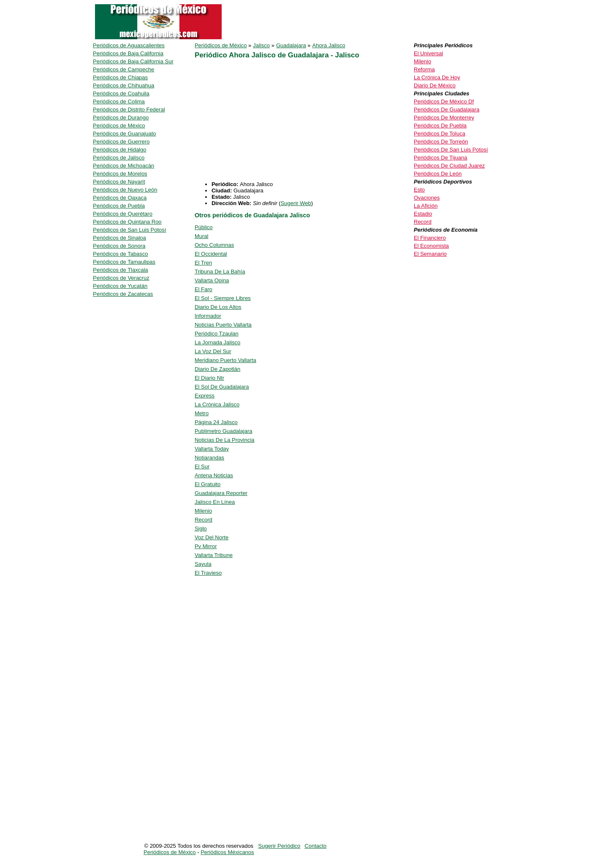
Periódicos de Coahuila (121, 93)
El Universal (428, 53)
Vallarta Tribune (214, 555)
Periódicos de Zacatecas (123, 294)
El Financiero (430, 238)
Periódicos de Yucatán (120, 286)
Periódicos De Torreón (441, 142)
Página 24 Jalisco (216, 422)
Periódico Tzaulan (217, 334)
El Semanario (430, 254)
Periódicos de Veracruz (121, 278)
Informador (208, 316)
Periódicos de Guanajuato (125, 134)
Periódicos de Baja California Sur (133, 61)
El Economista (431, 246)
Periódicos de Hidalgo (119, 150)
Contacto (315, 846)
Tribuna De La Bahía (220, 272)
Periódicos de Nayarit (119, 182)
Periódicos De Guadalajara (446, 110)
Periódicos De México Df (444, 101)
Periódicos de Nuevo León (125, 190)
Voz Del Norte (212, 537)
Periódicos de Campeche (123, 69)
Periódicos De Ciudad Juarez (449, 166)
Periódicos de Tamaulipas (124, 262)
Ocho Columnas (214, 245)
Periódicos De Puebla (440, 126)
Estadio (423, 214)
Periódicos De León (438, 174)
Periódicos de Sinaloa (119, 238)
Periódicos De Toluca (440, 134)
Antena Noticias (214, 475)
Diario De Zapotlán (217, 369)
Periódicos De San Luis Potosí (451, 150)
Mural (202, 236)
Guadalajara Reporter (221, 493)
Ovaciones (427, 198)
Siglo (201, 529)
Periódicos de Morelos (120, 174)
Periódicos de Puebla (119, 206)
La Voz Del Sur (213, 351)
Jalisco (261, 45)
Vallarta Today (212, 449)
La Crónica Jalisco (217, 404)
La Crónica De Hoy (437, 77)
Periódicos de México (221, 45)
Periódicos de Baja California (128, 53)
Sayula (203, 564)
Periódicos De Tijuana (440, 158)
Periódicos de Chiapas (120, 77)
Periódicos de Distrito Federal (129, 110)
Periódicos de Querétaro (123, 214)
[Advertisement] (266, 122)
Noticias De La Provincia (225, 440)
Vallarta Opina (212, 280)
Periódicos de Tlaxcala (121, 270)
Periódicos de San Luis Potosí (129, 230)
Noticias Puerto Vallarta (223, 325)
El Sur (202, 466)
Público (204, 227)
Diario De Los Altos (218, 307)
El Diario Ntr (209, 378)
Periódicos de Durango (121, 118)
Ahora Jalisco (329, 45)
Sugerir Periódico (280, 846)
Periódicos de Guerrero (121, 142)
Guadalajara (291, 45)
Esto (419, 190)
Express (205, 396)
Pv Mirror (206, 546)
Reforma (424, 69)
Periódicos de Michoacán (123, 166)
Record (204, 520)
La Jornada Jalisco (217, 342)
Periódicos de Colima (119, 101)
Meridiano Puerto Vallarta (225, 360)
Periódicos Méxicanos (227, 852)
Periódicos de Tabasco (121, 254)
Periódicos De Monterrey (444, 118)
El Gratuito (208, 484)
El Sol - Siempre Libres (223, 298)
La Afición (426, 206)
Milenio (203, 511)
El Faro (204, 289)
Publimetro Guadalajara (224, 431)
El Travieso (208, 573)
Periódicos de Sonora (119, 246)
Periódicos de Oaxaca (120, 198)
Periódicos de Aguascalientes (129, 45)
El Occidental (211, 254)
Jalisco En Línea (215, 502)
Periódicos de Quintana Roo (127, 222)
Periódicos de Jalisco (119, 158)
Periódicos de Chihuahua (123, 85)
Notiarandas (209, 458)
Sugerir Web (296, 203)
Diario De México (435, 85)
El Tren (203, 263)
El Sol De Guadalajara (222, 387)
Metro (202, 413)
